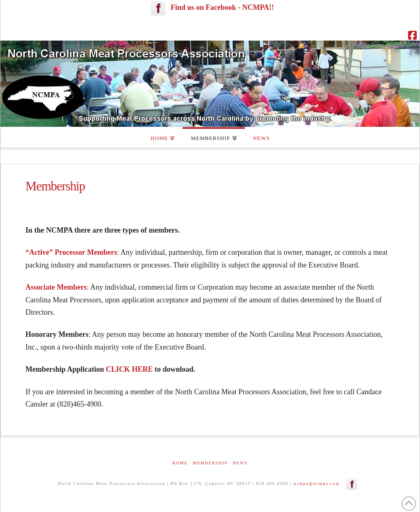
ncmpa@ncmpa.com (317, 483)
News (240, 463)
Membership (210, 463)
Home (180, 463)
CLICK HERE (129, 369)
